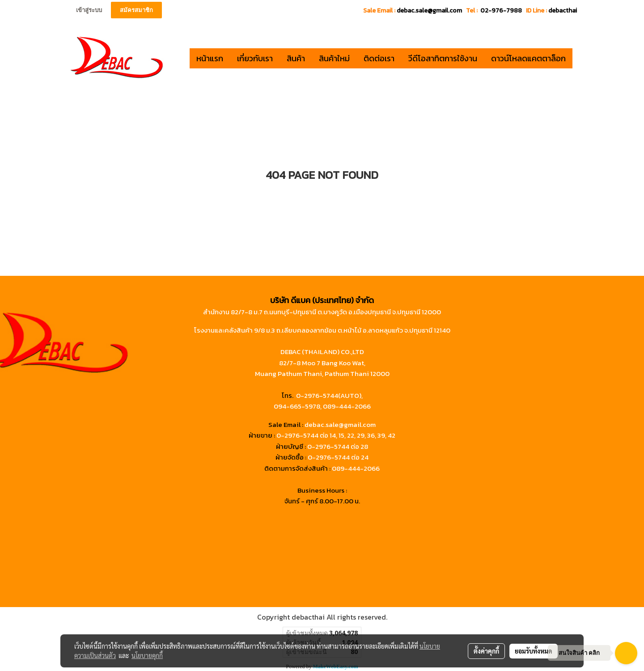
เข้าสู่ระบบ (89, 10)
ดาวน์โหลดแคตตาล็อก (528, 58)
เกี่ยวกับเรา (255, 58)
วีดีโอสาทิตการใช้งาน (443, 58)
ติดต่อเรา (379, 58)
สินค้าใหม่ (334, 58)
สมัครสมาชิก (136, 10)
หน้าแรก (210, 58)
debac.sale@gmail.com (340, 424)
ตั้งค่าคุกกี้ (486, 651)
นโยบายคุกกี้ (147, 655)
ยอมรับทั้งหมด (534, 651)
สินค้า (296, 58)
